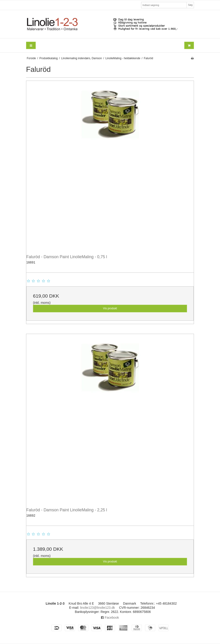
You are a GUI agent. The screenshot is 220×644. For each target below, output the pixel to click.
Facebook (110, 618)
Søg (190, 5)
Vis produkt (110, 308)
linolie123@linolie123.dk (97, 608)
